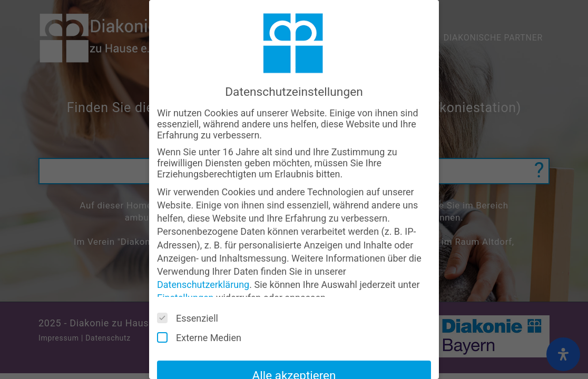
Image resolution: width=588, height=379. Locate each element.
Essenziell (191, 318)
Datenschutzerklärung (203, 284)
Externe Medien (203, 337)
